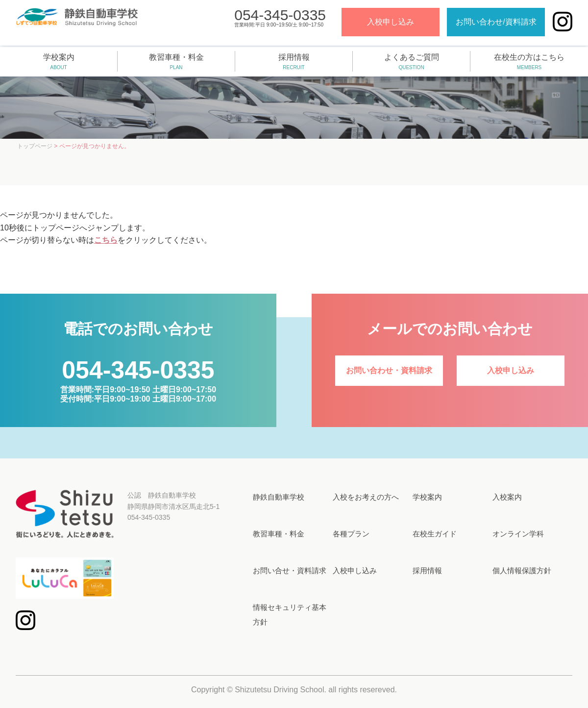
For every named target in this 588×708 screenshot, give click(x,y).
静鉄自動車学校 (279, 497)
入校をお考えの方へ (366, 497)
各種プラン (351, 534)
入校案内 (507, 497)
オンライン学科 (518, 534)
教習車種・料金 (176, 62)
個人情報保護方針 (522, 570)
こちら (106, 240)
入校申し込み (386, 24)
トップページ (35, 146)
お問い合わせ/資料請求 (492, 24)
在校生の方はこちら (529, 62)
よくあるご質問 (411, 62)
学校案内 (59, 62)
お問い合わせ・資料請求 (389, 370)
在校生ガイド (435, 534)
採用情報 (294, 62)
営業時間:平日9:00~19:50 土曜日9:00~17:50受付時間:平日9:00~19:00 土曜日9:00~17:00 (138, 387)
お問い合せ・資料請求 (290, 570)
